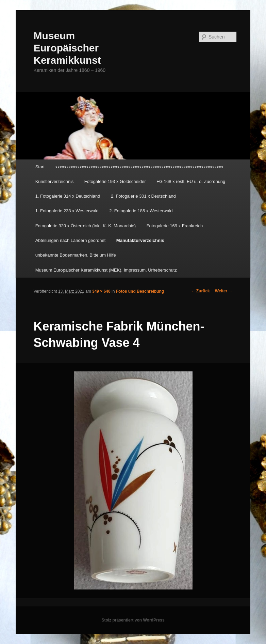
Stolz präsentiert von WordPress (133, 620)
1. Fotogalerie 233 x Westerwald (67, 211)
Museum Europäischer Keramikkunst (67, 48)
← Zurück (200, 291)
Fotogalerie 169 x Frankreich (175, 226)
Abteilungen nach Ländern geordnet (71, 240)
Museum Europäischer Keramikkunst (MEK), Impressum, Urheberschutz (106, 270)
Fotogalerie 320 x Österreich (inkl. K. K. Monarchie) (86, 226)
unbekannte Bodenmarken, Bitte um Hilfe (76, 255)
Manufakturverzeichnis (140, 240)
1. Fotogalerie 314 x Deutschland (68, 196)
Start (40, 167)
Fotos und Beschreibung (140, 291)
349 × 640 (101, 291)
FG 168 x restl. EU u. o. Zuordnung (191, 181)
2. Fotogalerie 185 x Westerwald (141, 211)
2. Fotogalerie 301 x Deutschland (143, 196)
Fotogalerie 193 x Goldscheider (115, 181)
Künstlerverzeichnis (55, 181)
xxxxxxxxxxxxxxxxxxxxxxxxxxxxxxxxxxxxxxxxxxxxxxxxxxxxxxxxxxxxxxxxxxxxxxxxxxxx (139, 167)
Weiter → (224, 291)
